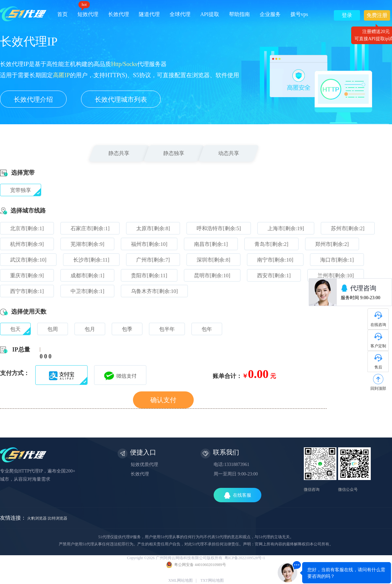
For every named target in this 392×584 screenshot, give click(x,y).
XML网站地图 (180, 580)
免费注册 (377, 17)
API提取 (210, 14)
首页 (62, 14)
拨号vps (299, 14)
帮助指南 (239, 14)
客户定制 (378, 346)
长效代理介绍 (33, 99)
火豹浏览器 (37, 518)
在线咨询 (378, 325)
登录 (347, 15)
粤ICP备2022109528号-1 (245, 558)
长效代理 (119, 14)
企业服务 (270, 14)
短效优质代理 (144, 464)
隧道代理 (149, 14)
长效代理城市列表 (121, 99)
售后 (378, 367)
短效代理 (88, 12)
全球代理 (180, 14)
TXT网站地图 (212, 580)
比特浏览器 (57, 518)
